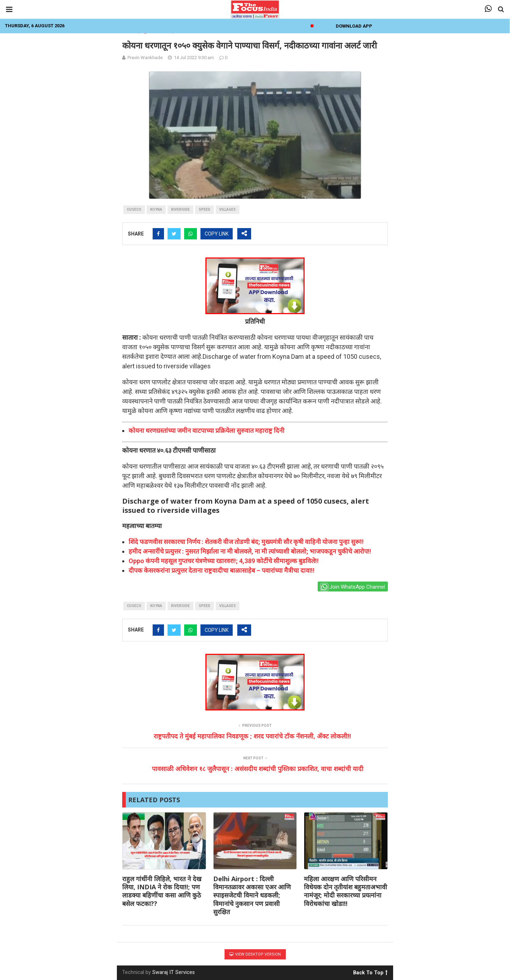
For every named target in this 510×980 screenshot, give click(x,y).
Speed (205, 209)
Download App (354, 26)
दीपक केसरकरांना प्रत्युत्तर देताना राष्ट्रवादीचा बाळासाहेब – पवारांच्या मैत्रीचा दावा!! (222, 570)
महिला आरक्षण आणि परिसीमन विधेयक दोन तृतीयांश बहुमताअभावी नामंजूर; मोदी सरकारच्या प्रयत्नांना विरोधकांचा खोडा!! (345, 891)
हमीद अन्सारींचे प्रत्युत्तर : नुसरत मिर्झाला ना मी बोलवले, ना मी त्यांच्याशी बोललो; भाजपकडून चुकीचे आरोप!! (250, 551)
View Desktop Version (255, 954)
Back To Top (370, 971)
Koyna (156, 209)
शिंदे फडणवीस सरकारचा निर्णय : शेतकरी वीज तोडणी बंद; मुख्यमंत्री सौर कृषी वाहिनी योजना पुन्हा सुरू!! (246, 542)
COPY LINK (217, 234)
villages (228, 209)
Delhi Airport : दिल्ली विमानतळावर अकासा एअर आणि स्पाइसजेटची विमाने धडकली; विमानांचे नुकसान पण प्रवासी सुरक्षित (252, 895)
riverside (180, 209)
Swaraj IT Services (174, 972)
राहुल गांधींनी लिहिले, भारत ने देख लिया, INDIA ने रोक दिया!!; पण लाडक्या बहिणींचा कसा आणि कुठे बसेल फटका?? (162, 891)
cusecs (134, 209)
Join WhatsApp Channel (353, 587)
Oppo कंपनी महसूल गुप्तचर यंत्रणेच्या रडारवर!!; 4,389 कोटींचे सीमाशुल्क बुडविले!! (224, 561)
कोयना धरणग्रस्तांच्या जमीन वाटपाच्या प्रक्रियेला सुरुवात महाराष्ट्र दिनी (206, 430)
